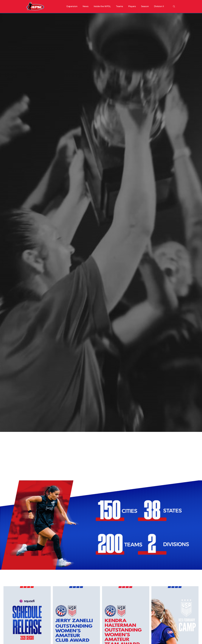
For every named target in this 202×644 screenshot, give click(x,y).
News (86, 6)
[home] (35, 7)
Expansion (72, 6)
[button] (102, 6)
